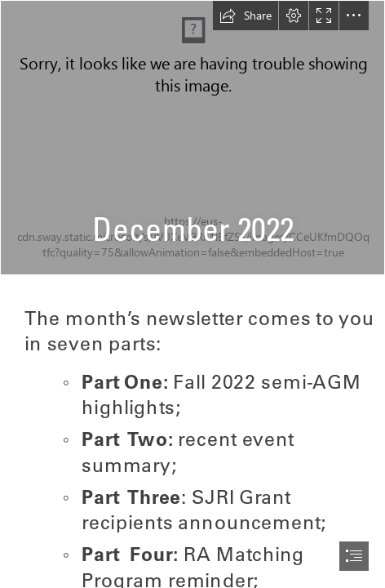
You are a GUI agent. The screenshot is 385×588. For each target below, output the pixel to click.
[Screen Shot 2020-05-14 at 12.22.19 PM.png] (192, 138)
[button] (246, 16)
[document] (192, 294)
